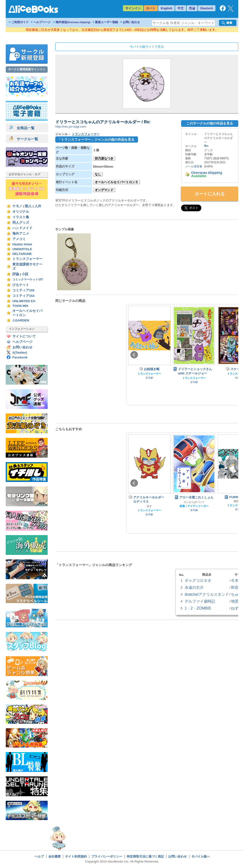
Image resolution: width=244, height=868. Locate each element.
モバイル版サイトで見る (147, 47)
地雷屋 (237, 601)
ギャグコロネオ (198, 580)
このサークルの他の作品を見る (210, 123)
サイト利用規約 (76, 856)
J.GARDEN (21, 320)
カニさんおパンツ (194, 502)
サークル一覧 (24, 139)
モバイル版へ (201, 856)
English (166, 8)
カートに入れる (210, 194)
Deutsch (207, 8)
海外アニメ (21, 234)
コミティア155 (23, 290)
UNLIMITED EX (24, 301)
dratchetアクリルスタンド (207, 594)
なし (98, 174)
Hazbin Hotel (22, 244)
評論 (16, 274)
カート (151, 8)
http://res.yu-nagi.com (71, 127)
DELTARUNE (22, 254)
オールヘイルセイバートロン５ (117, 182)
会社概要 (55, 856)
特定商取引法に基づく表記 (145, 856)
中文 (181, 8)
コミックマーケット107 (28, 279)
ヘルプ (39, 856)
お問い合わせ (131, 22)
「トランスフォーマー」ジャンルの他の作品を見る (96, 139)
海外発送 (73, 22)
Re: (206, 146)
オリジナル (21, 212)
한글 (192, 8)
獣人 (28, 206)
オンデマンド (104, 190)
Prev (134, 355)
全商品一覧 (22, 128)
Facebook (20, 357)
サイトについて (24, 336)
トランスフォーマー (27, 259)
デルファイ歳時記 (200, 601)
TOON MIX (20, 306)
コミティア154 (23, 296)
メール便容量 (194, 166)
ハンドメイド (22, 228)
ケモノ (17, 206)
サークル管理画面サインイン (27, 69)
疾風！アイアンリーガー (194, 506)
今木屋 (237, 580)
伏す (149, 506)
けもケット (21, 285)
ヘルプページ (42, 22)
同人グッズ (21, 223)
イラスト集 (21, 217)
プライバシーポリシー (107, 856)
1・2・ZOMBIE (198, 608)
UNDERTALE (22, 249)
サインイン (133, 8)
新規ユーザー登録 (107, 22)
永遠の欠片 (194, 587)
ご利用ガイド (20, 22)
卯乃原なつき (104, 158)
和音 (235, 587)
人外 (38, 206)
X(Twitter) (20, 353)
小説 (25, 274)
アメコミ (19, 239)
